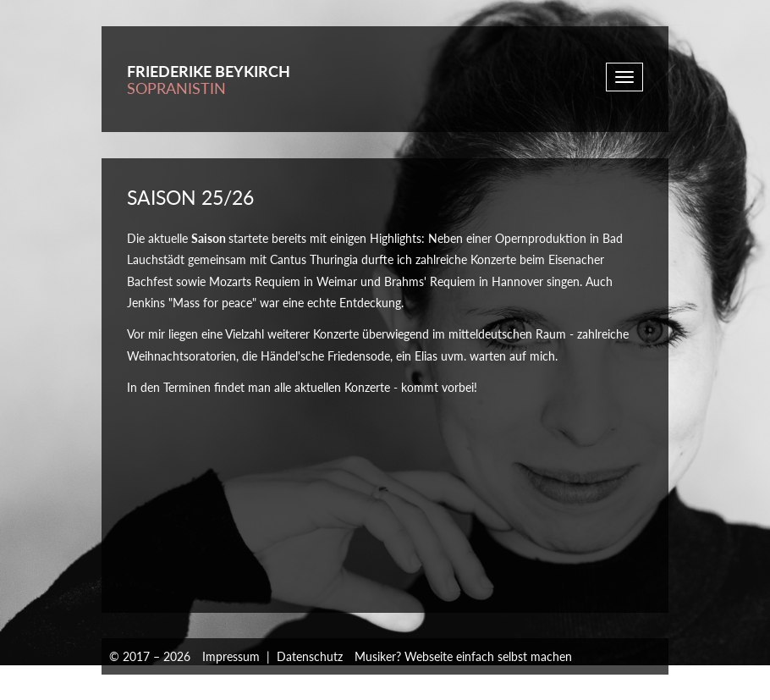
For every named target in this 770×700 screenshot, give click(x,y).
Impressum (231, 656)
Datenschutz (310, 656)
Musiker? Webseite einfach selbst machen (463, 656)
